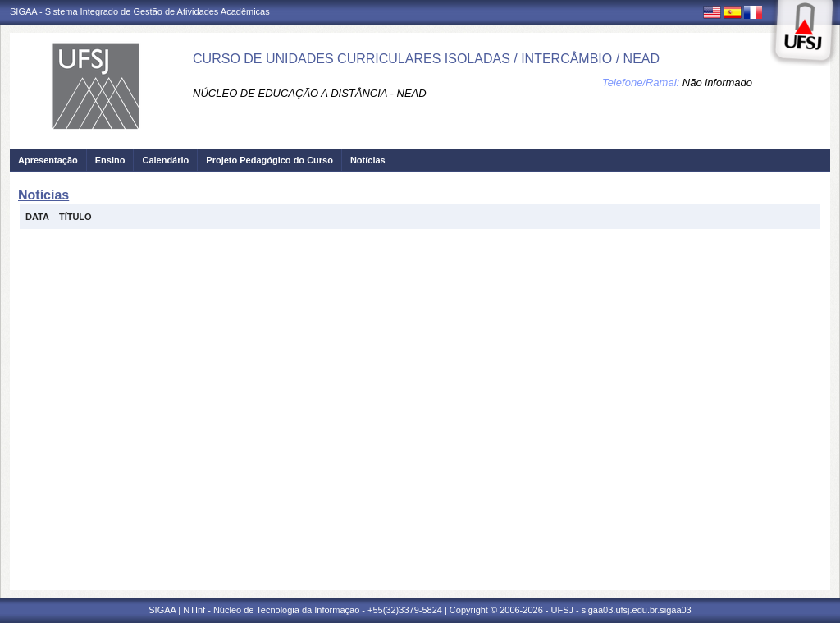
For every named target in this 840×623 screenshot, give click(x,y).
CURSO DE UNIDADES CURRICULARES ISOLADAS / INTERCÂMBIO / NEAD (426, 59)
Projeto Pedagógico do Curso (269, 160)
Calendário (165, 160)
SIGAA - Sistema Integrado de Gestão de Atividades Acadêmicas (140, 11)
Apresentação (48, 160)
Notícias (368, 160)
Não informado (717, 82)
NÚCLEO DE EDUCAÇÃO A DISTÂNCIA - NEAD (310, 93)
